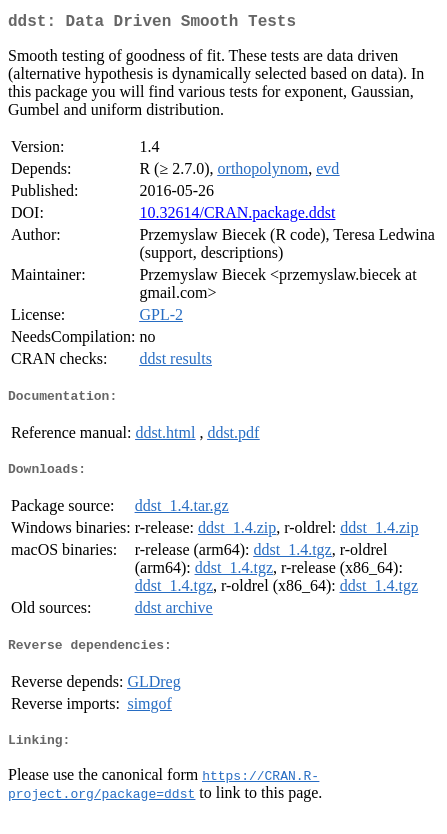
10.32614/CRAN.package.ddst (237, 216)
